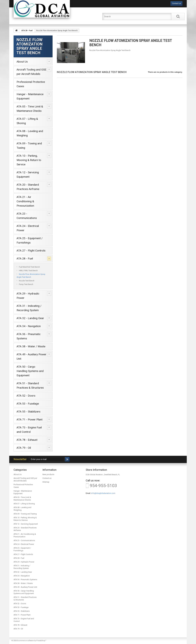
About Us (22, 62)
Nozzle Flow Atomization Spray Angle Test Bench (31, 276)
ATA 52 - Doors (26, 396)
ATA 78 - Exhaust (27, 440)
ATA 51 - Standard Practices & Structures (30, 385)
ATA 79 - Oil (24, 448)
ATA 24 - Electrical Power (28, 228)
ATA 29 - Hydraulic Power (28, 296)
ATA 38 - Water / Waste (31, 346)
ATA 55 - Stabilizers (29, 412)
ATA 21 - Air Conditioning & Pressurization (25, 201)
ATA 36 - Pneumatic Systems (29, 336)
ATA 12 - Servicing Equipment (28, 175)
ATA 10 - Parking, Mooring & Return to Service (29, 160)
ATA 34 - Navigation (29, 326)
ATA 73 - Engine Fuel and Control (29, 430)
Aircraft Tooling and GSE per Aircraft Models (31, 72)
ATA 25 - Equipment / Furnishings (30, 240)
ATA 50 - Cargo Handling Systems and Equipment (30, 371)
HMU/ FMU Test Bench (28, 271)
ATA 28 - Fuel (25, 259)
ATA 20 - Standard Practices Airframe (28, 187)
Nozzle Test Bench (26, 281)
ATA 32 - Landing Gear (30, 318)
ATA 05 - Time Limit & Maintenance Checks (30, 109)
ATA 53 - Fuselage (28, 404)
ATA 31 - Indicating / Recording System (29, 308)
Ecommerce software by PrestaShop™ (32, 641)
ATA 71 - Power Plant (30, 420)
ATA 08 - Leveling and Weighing (30, 133)
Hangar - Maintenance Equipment (30, 96)
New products (48, 474)
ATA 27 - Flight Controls (31, 251)
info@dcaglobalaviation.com (103, 493)
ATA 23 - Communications (27, 216)
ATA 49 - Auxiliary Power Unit (31, 357)
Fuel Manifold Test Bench (29, 267)
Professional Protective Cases (31, 84)
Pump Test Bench (26, 284)
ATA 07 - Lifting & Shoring (27, 121)
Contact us (177, 3)
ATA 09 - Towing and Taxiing (29, 146)
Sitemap (46, 482)
